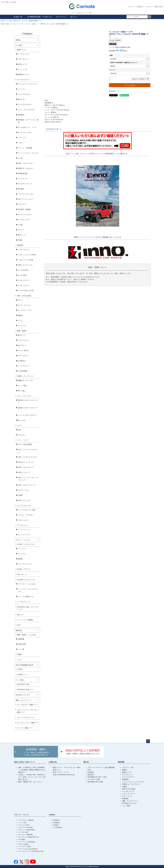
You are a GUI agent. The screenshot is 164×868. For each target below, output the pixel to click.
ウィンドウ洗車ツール (26, 597)
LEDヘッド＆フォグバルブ (27, 457)
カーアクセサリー (23, 80)
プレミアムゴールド (25, 564)
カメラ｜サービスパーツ (26, 717)
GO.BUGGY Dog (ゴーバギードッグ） (28, 608)
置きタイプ (22, 335)
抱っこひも (22, 420)
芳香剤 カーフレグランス (131, 784)
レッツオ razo (23, 832)
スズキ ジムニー (24, 285)
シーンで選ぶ (23, 386)
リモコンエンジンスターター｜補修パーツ (28, 711)
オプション (22, 435)
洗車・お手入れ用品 (24, 296)
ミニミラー (22, 89)
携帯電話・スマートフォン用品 (28, 121)
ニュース (131, 7)
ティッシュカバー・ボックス (28, 153)
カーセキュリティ (24, 220)
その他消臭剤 (23, 371)
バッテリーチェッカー (26, 194)
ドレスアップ (23, 179)
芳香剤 (20, 240)
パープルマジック (23, 602)
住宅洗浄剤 (22, 644)
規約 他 (86, 762)
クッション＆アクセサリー (27, 415)
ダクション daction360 (26, 830)
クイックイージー (24, 535)
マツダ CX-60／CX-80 (26, 291)
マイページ (61, 17)
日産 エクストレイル (25, 265)
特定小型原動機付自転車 (24, 665)
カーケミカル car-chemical (28, 849)
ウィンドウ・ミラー (25, 310)
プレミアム (22, 554)
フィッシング (23, 69)
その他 (20, 225)
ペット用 (21, 649)
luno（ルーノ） (22, 574)
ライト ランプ (127, 796)
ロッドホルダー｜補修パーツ (30, 24)
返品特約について (115, 91)
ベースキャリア (23, 54)
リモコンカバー (23, 520)
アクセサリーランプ (25, 184)
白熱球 (20, 495)
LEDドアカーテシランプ (26, 485)
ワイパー (21, 230)
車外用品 (21, 189)
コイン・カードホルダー (27, 110)
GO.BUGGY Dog (23, 684)
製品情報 (121, 762)
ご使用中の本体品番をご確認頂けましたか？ (124, 63)
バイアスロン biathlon (26, 820)
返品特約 (91, 775)
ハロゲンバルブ (23, 490)
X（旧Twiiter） (58, 827)
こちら (39, 782)
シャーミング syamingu (27, 842)
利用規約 (91, 772)
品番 (111, 55)
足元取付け (22, 361)
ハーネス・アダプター (26, 515)
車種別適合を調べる (54, 129)
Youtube (56, 825)
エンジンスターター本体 (27, 510)
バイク (20, 321)
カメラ (19, 425)
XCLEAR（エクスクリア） (26, 580)
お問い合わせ (159, 7)
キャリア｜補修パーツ (25, 728)
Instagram (56, 823)
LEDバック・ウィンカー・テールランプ (28, 479)
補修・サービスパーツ (13, 24)
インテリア (22, 326)
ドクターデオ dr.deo (25, 827)
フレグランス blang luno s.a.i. (29, 837)
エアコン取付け (23, 351)
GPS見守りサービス (23, 695)
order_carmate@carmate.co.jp (64, 775)
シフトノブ (22, 138)
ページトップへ (148, 741)
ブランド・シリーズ (23, 540)
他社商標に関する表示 (95, 782)
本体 (19, 430)
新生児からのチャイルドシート (28, 401)
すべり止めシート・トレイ (27, 127)
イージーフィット (24, 530)
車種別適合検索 (34, 17)
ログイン (150, 7)
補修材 (20, 315)
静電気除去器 (23, 173)
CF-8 (19, 625)
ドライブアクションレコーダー (133, 782)
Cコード (113, 70)
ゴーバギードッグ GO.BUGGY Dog (31, 851)
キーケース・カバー (25, 132)
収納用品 (21, 115)
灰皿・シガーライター (26, 163)
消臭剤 (124, 787)
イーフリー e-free (24, 846)
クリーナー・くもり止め (27, 584)
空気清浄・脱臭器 (24, 209)
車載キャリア (22, 50)
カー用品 (9, 21)
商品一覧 (18, 17)
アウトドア (22, 204)
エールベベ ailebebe (25, 835)
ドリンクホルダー (24, 94)
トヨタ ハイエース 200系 (27, 255)
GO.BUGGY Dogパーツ (25, 690)
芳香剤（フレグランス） (26, 376)
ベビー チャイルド (129, 794)
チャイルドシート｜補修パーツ (28, 723)
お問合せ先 (53, 762)
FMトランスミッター (25, 199)
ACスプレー (22, 345)
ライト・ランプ (22, 440)
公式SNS (52, 815)
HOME (3, 21)
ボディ (20, 300)
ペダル (20, 143)
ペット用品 (20, 680)
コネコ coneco (23, 844)
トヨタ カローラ (24, 250)
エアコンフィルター (25, 214)
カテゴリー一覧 (128, 767)
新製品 (18, 40)
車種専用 (20, 245)
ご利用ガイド (141, 7)
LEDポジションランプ (26, 462)
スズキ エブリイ (24, 280)
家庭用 (20, 559)
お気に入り (47, 17)
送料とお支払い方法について (24, 762)
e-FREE (20, 669)
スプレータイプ (23, 340)
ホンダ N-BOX (23, 270)
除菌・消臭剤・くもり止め (26, 635)
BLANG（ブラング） (24, 569)
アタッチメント (23, 59)
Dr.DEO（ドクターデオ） (26, 544)
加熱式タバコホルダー (26, 168)
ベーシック (22, 549)
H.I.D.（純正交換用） (25, 444)
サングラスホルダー (25, 104)
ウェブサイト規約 (94, 779)
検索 (149, 17)
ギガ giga (22, 839)
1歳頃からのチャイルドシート (28, 409)
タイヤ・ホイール (24, 305)
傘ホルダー (22, 99)
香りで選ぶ (22, 391)
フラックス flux (24, 825)
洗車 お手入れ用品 (129, 789)
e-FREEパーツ (22, 675)
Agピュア (20, 615)
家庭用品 (19, 630)
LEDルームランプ (24, 472)
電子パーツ (22, 235)
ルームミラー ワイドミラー (28, 84)
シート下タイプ (23, 366)
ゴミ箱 (20, 158)
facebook (56, 820)
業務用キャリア (23, 74)
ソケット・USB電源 (25, 148)
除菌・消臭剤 (22, 331)
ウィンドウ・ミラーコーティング (28, 590)
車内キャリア (23, 64)
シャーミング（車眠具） (26, 620)
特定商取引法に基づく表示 (97, 777)
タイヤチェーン (22, 525)
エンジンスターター (24, 506)
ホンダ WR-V (22, 275)
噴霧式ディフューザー (26, 380)
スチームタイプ (23, 356)
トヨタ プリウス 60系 (25, 260)
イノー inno (22, 823)
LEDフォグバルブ (24, 500)
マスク (19, 660)
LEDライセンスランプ (26, 467)
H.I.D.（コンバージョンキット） (28, 451)
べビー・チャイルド (24, 396)
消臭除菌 (21, 639)
